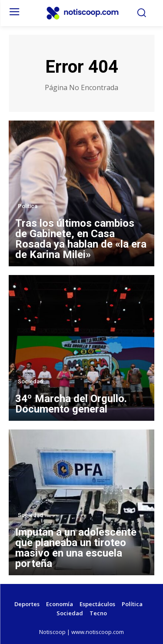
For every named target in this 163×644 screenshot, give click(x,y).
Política (28, 206)
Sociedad (30, 381)
